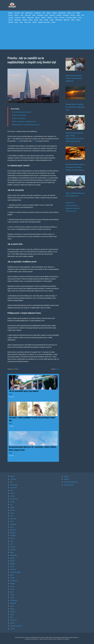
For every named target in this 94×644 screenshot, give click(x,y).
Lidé (83, 15)
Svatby (46, 20)
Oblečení (50, 18)
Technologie (59, 20)
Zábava (78, 20)
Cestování (17, 13)
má (11, 139)
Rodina (31, 20)
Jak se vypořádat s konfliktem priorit (25, 122)
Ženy (21, 22)
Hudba (78, 13)
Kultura (73, 15)
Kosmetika (40, 15)
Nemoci (37, 18)
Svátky (52, 20)
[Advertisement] (47, 36)
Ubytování (66, 20)
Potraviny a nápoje (71, 18)
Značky (34, 22)
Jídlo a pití (28, 15)
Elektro (49, 13)
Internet (11, 15)
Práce (80, 18)
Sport (41, 20)
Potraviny (62, 18)
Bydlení (10, 13)
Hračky (69, 13)
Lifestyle (11, 18)
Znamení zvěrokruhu (44, 22)
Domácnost (38, 13)
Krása (46, 15)
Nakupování (30, 18)
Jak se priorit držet (20, 118)
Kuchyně (59, 15)
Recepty (25, 20)
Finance (55, 13)
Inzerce (16, 15)
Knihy (34, 15)
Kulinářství (66, 15)
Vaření (73, 20)
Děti (22, 13)
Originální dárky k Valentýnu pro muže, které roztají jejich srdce (75, 107)
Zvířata (53, 22)
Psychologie (18, 20)
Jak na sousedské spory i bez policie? (24, 391)
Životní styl (27, 22)
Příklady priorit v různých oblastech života (27, 125)
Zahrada (11, 22)
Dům (44, 13)
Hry (74, 13)
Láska (78, 15)
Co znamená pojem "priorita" (23, 112)
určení (18, 141)
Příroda (10, 20)
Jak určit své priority (20, 115)
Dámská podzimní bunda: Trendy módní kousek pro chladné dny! (74, 78)
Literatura (18, 18)
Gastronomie (62, 13)
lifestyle (57, 369)
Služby (36, 20)
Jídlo (22, 15)
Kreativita (52, 15)
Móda (24, 18)
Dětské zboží (29, 13)
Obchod (43, 18)
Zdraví (17, 22)
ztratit (34, 141)
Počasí (56, 18)
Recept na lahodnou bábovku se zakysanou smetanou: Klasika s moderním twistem (75, 167)
